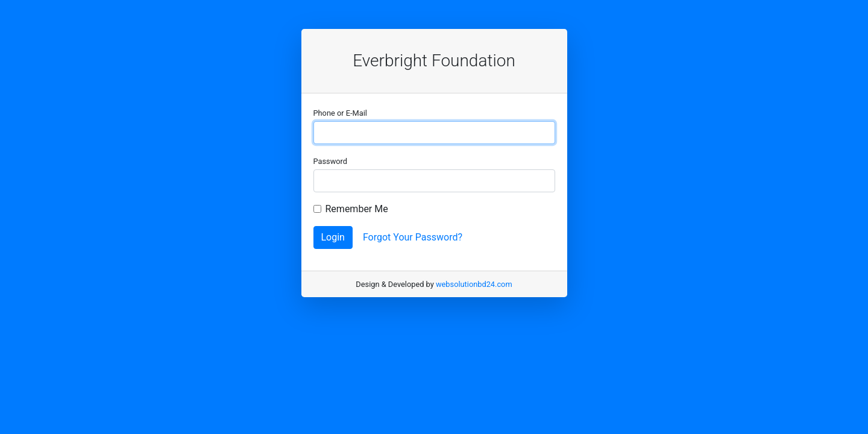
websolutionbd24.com (474, 284)
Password (331, 161)
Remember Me (357, 209)
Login (333, 237)
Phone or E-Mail (340, 113)
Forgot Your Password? (413, 237)
